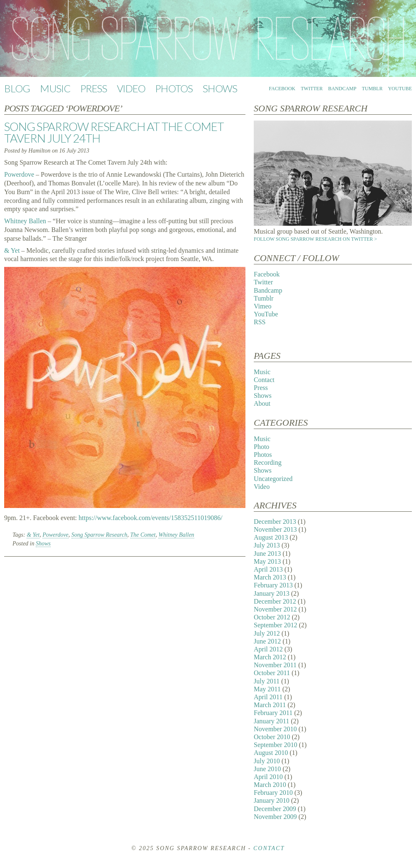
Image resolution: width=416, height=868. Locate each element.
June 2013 (267, 554)
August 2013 (271, 537)
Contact (264, 380)
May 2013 (267, 561)
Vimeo (263, 306)
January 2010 (272, 800)
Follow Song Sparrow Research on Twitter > (315, 239)
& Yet (12, 250)
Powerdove (19, 174)
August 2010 (271, 753)
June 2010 (267, 769)
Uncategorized (273, 479)
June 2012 (267, 641)
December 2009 (275, 809)
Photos (174, 88)
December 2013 (275, 522)
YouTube (400, 89)
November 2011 (275, 665)
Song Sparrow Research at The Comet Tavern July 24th (114, 132)
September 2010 (275, 745)
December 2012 (275, 601)
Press (94, 88)
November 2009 (275, 817)
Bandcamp (342, 89)
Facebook (282, 89)
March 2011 (270, 705)
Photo (261, 447)
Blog (17, 88)
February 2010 (273, 793)
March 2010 (270, 785)
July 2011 (267, 681)
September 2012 (275, 625)
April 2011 (268, 697)
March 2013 (270, 577)
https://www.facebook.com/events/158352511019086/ (151, 518)
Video (131, 88)
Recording (268, 462)
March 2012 (270, 657)
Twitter (312, 89)
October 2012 (272, 617)
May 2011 (267, 689)
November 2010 (275, 729)
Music (55, 88)
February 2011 (273, 713)
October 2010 (272, 737)
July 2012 (267, 633)
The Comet (143, 535)
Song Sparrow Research (99, 535)
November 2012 (275, 609)
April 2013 (268, 569)
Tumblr (372, 89)
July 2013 (267, 545)
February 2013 (273, 585)
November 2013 (275, 529)
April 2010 (268, 777)
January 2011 (271, 721)
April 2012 (268, 649)
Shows (220, 88)
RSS (260, 322)
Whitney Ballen (25, 221)
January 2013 (272, 593)
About (262, 403)
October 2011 (272, 673)
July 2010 (267, 761)
